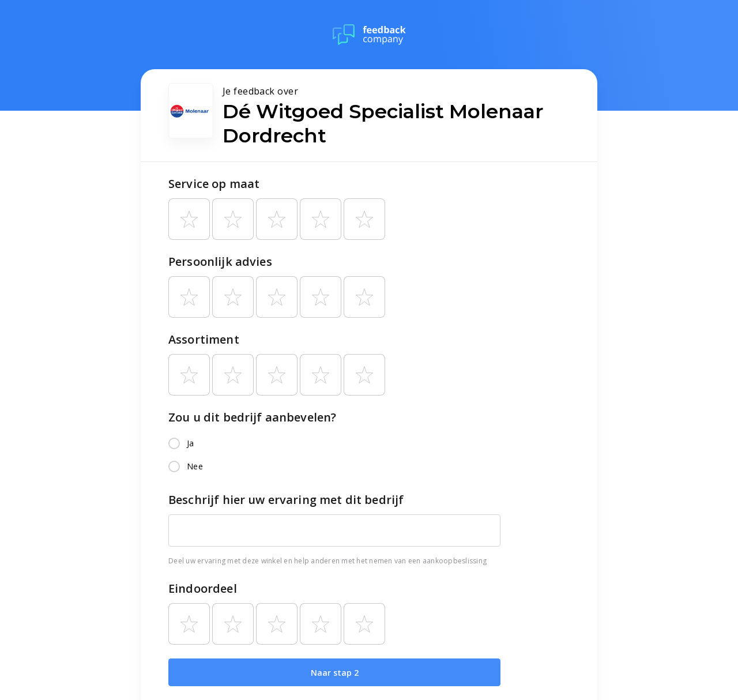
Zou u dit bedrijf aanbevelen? (252, 417)
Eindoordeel (203, 588)
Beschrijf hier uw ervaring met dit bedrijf (286, 500)
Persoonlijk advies (220, 261)
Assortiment (204, 339)
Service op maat (214, 184)
